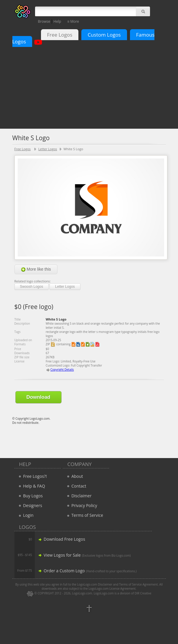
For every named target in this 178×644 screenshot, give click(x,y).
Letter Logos (48, 149)
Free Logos (60, 35)
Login (25, 515)
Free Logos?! (35, 476)
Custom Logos (104, 35)
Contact (76, 486)
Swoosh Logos (32, 287)
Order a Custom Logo (61, 571)
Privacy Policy (81, 505)
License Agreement (122, 589)
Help (57, 21)
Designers (30, 505)
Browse (44, 21)
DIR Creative (143, 593)
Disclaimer (79, 496)
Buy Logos (30, 496)
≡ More (73, 21)
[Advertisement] (89, 82)
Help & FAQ (31, 486)
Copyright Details (62, 370)
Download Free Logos (61, 539)
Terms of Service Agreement (138, 584)
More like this (36, 269)
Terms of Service (84, 515)
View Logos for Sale (59, 555)
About (74, 476)
